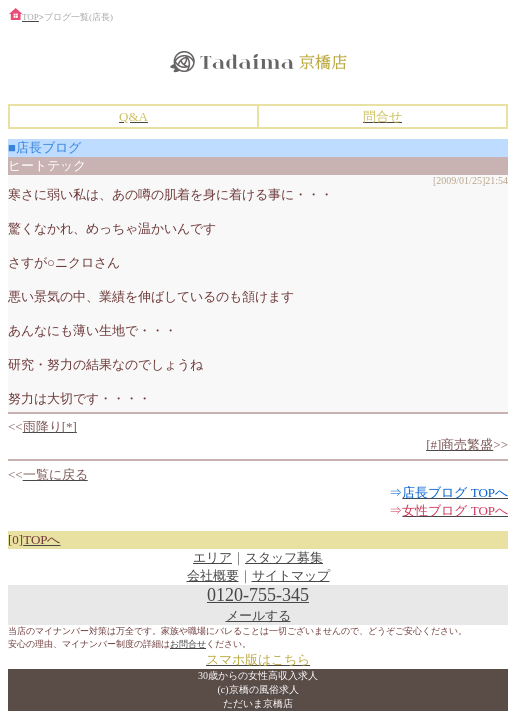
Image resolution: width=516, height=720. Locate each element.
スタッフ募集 (284, 557)
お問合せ (188, 644)
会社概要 (213, 575)
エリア (212, 557)
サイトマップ (291, 575)
